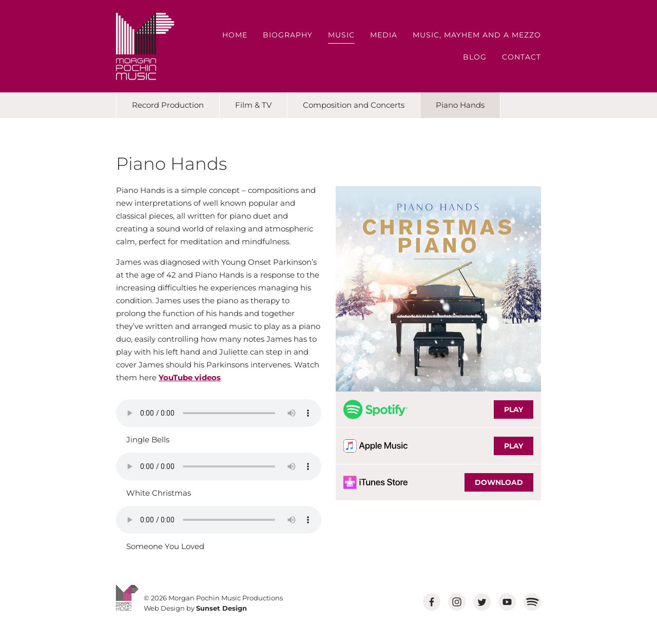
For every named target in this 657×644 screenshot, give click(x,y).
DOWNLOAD (499, 482)
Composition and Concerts (354, 105)
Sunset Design (221, 608)
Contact (521, 57)
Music (341, 35)
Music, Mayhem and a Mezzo (477, 35)
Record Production (168, 105)
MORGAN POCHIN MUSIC (145, 46)
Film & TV (253, 105)
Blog (475, 57)
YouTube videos (190, 377)
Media (384, 35)
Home (235, 35)
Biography (288, 35)
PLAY (514, 409)
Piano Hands (460, 105)
